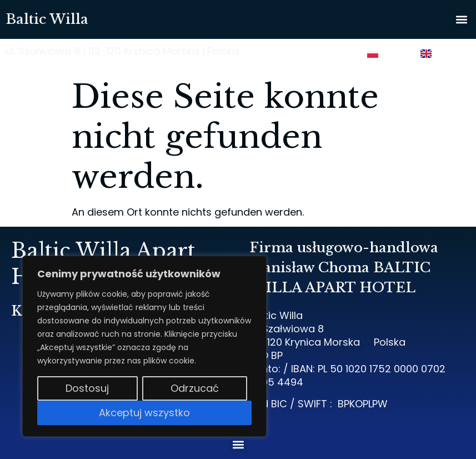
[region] (144, 346)
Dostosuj (87, 388)
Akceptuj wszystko (144, 413)
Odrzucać (195, 388)
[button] (461, 20)
